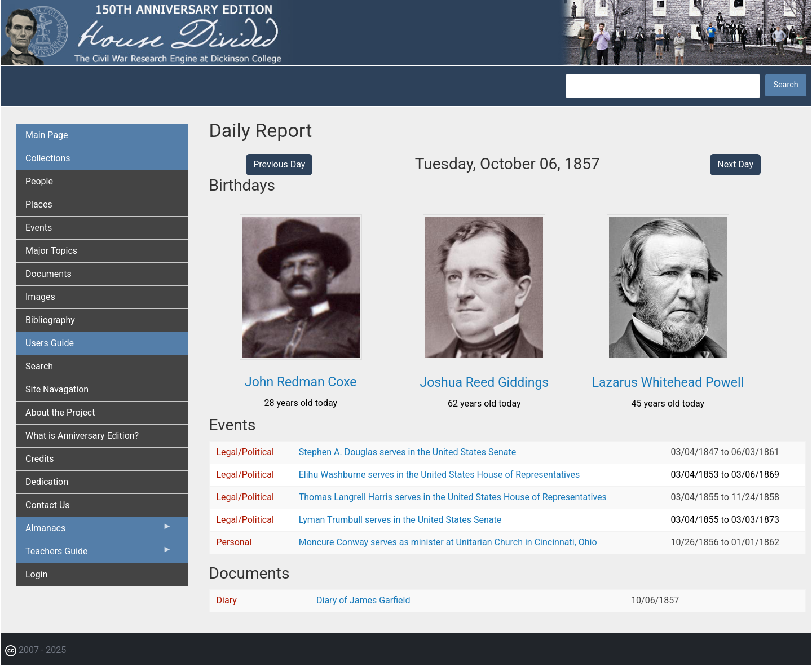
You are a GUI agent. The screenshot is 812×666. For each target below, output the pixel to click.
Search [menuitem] (39, 366)
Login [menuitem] (36, 574)
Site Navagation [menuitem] (57, 389)
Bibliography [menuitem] (50, 320)
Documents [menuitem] (48, 274)
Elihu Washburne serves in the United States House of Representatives (440, 475)
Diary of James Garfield (363, 600)
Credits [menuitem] (40, 459)
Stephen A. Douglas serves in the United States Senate (407, 452)
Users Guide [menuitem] (50, 343)
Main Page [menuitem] (47, 135)
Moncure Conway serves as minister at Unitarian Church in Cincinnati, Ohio (448, 542)
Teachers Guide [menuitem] (99, 554)
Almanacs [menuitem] (99, 531)
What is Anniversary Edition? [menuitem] (82, 436)
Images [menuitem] (40, 297)
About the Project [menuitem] (60, 413)
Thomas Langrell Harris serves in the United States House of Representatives (453, 497)
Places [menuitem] (39, 204)
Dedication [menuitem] (47, 482)
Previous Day (279, 164)
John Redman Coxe (301, 382)
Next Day (735, 164)
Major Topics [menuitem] (51, 251)
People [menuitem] (39, 181)
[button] (301, 356)
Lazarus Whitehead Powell (668, 383)
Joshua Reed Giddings (484, 383)
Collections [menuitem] (48, 158)
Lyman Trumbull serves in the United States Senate (400, 520)
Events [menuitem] (39, 228)
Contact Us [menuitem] (48, 505)
